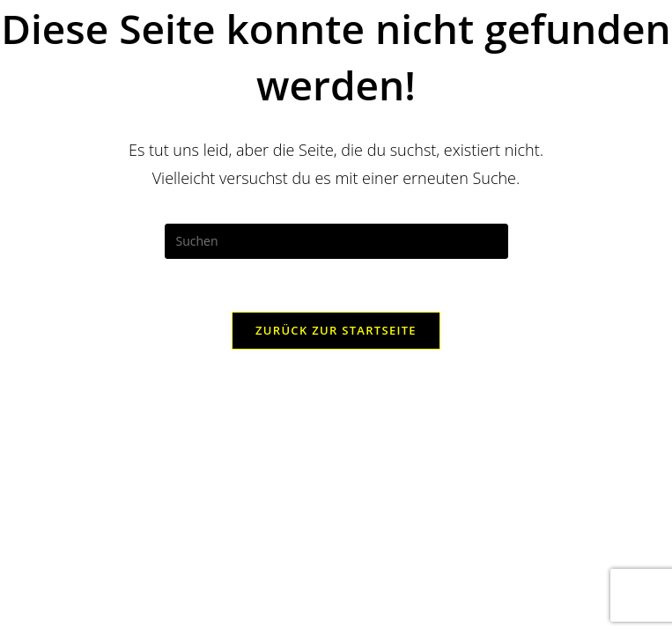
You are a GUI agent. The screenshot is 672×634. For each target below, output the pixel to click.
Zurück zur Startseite (336, 330)
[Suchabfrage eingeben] (336, 241)
